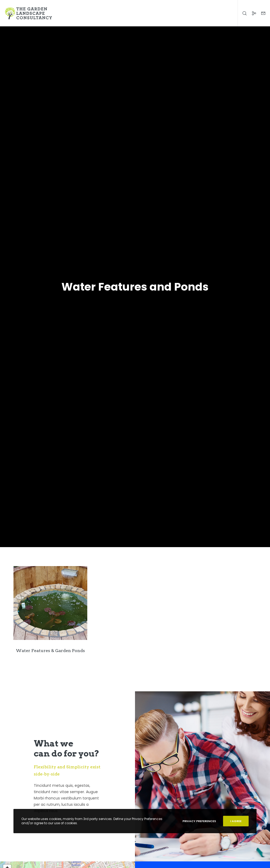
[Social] (252, 13)
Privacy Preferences (199, 821)
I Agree (236, 821)
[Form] (261, 13)
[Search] (243, 13)
